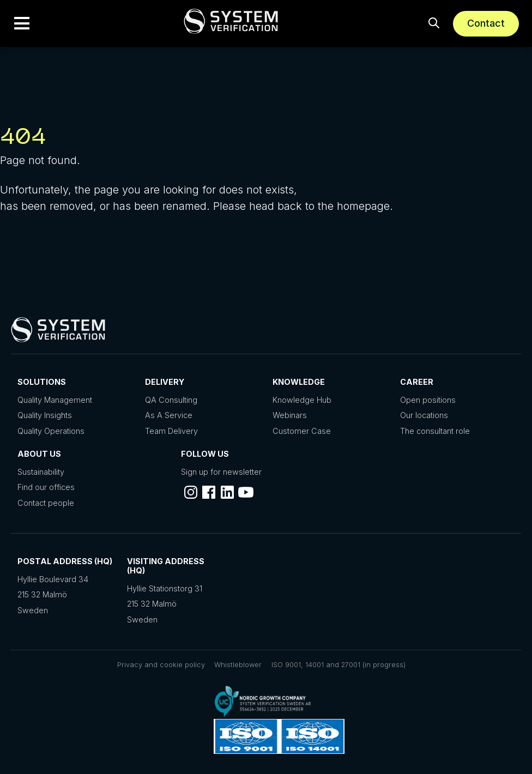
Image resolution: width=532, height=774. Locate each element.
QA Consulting (171, 400)
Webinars (290, 415)
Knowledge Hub (302, 400)
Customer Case (302, 431)
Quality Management (55, 400)
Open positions (428, 400)
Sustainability (41, 472)
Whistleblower (238, 665)
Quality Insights (45, 415)
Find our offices (46, 487)
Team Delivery (171, 431)
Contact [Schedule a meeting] (486, 23)
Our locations (424, 415)
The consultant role (435, 431)
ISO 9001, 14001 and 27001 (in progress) (338, 665)
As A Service (169, 415)
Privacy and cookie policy (161, 665)
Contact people (46, 503)
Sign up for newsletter (221, 472)
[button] (22, 23)
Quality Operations (51, 431)
